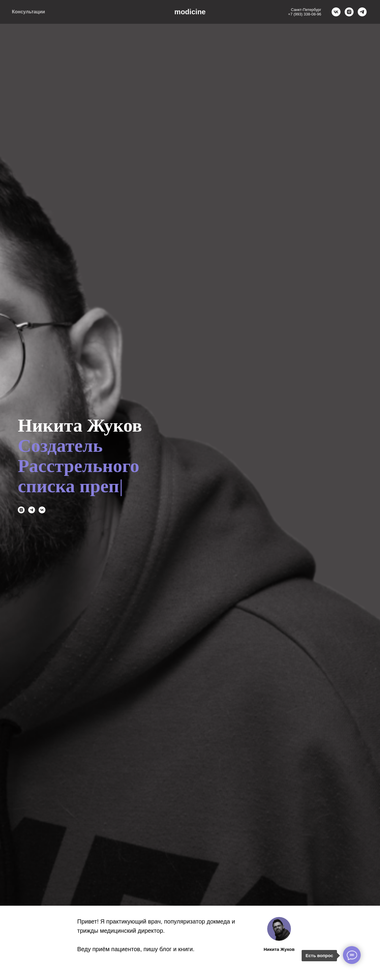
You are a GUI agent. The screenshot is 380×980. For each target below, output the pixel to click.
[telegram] (362, 12)
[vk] (336, 12)
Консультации (28, 12)
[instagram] (349, 12)
